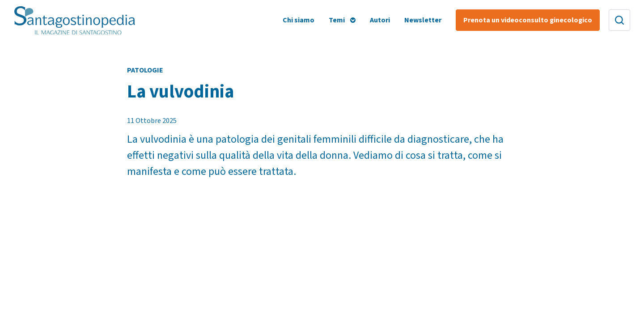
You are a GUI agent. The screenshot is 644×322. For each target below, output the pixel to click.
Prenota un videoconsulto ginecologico (528, 20)
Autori (380, 20)
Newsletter (423, 20)
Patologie (145, 70)
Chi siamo (299, 20)
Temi (337, 20)
